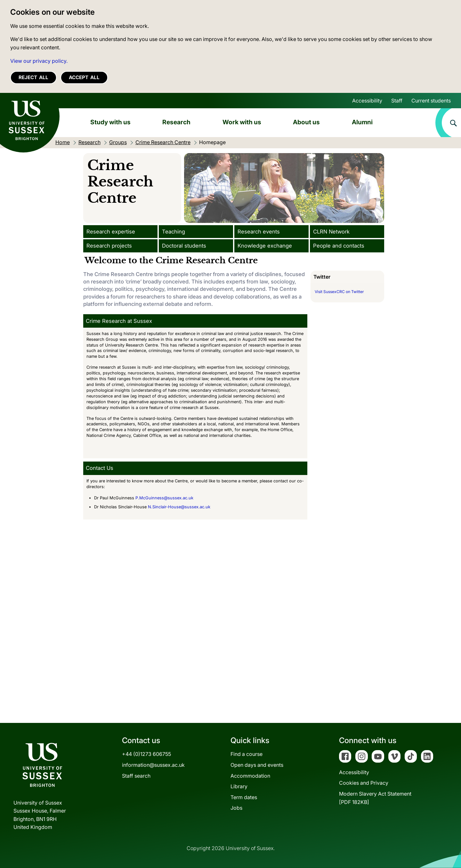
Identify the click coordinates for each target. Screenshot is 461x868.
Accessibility (367, 101)
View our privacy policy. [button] (39, 61)
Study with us (110, 122)
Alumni (362, 122)
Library (239, 786)
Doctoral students (184, 246)
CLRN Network (331, 232)
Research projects (109, 246)
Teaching (174, 232)
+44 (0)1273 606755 (146, 754)
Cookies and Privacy (364, 783)
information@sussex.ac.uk (153, 765)
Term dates (244, 797)
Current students (431, 101)
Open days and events (257, 765)
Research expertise (111, 232)
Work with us (242, 122)
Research (176, 122)
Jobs (236, 808)
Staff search (136, 776)
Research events (259, 232)
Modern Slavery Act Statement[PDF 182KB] (375, 798)
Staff (397, 101)
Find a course (247, 754)
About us (306, 122)
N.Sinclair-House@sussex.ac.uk (179, 507)
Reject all (33, 77)
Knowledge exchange (265, 246)
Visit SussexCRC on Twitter (339, 292)
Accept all (84, 77)
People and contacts (339, 246)
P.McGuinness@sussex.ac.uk (164, 498)
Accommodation (250, 776)
